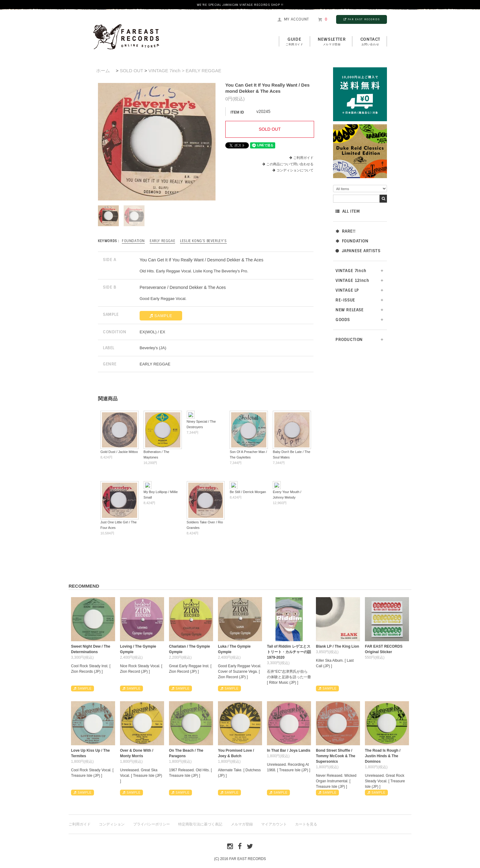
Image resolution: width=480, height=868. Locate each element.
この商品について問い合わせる (290, 164)
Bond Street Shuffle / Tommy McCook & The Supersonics (336, 756)
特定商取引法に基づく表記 (200, 824)
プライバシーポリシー (152, 824)
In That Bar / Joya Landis (289, 750)
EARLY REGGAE (162, 241)
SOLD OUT (131, 71)
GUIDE (294, 42)
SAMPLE (161, 316)
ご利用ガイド (303, 158)
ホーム (103, 71)
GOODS (343, 320)
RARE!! (345, 231)
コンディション (112, 824)
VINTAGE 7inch (351, 271)
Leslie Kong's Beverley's (203, 241)
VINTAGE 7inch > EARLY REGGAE (185, 71)
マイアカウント (274, 824)
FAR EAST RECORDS (362, 19)
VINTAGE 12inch (352, 281)
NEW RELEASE (350, 310)
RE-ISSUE (345, 300)
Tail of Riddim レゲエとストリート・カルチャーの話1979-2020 (289, 652)
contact (370, 42)
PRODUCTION (349, 340)
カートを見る (306, 824)
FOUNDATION (352, 241)
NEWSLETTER (332, 42)
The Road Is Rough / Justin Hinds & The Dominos (383, 756)
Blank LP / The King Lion (337, 646)
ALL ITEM (348, 211)
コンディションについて (293, 170)
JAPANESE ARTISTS (358, 251)
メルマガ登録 (242, 824)
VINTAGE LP (347, 290)
